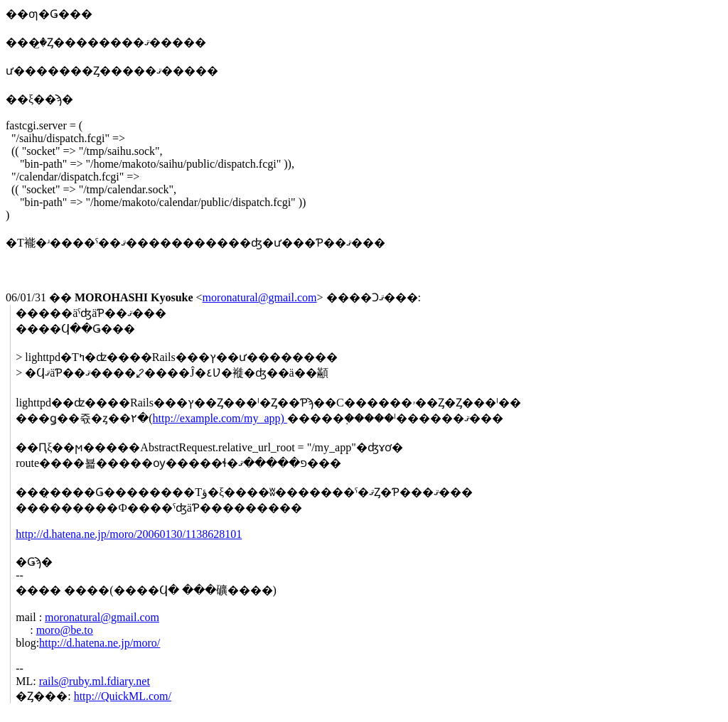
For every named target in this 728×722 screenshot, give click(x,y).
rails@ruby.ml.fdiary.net (95, 681)
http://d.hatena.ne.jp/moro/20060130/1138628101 (129, 534)
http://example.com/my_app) (220, 418)
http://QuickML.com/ (123, 696)
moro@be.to (65, 630)
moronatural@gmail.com (260, 297)
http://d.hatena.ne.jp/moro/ (100, 643)
